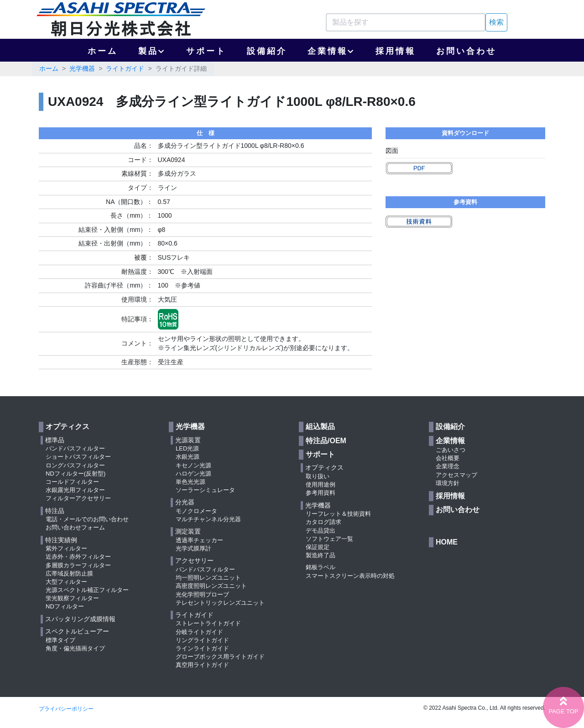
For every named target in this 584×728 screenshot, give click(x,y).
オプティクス (68, 427)
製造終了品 (321, 555)
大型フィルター (66, 582)
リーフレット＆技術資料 (338, 514)
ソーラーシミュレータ (205, 490)
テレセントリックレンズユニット (220, 603)
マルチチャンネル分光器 (208, 519)
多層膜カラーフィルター (78, 565)
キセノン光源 (193, 465)
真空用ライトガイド (202, 665)
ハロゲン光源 (193, 474)
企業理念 (448, 466)
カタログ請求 (323, 522)
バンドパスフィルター (75, 448)
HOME (447, 542)
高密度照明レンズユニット (211, 586)
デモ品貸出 (321, 531)
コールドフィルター (72, 482)
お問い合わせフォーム (75, 527)
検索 (496, 22)
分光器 (185, 502)
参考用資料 (321, 493)
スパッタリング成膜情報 (80, 619)
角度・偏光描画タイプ (75, 648)
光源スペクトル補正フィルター (87, 590)
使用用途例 (321, 484)
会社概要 (448, 458)
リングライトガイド (202, 640)
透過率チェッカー (199, 540)
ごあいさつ (451, 450)
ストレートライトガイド (208, 623)
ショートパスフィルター (78, 457)
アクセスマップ (456, 475)
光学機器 (82, 68)
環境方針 (448, 483)
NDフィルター (65, 606)
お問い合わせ (466, 51)
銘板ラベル (321, 567)
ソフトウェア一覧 (329, 539)
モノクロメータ (196, 511)
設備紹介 (267, 51)
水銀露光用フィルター (75, 490)
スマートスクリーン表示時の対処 (350, 576)
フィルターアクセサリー (78, 498)
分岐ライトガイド (199, 632)
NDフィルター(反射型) (76, 474)
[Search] (406, 22)
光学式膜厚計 (193, 548)
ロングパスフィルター (75, 465)
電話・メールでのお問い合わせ (87, 519)
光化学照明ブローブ (202, 594)
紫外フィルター (66, 548)
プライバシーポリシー (66, 709)
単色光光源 (190, 482)
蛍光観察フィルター (72, 598)
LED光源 (187, 448)
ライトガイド (125, 68)
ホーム (103, 51)
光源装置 (188, 440)
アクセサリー (194, 560)
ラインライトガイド (202, 648)
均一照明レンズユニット (208, 578)
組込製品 (320, 427)
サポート (206, 51)
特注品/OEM (326, 441)
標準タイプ (60, 640)
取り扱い (318, 476)
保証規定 (318, 547)
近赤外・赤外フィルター (78, 557)
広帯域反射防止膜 (69, 573)
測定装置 (188, 531)
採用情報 (396, 51)
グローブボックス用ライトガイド (220, 657)
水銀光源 (188, 457)
